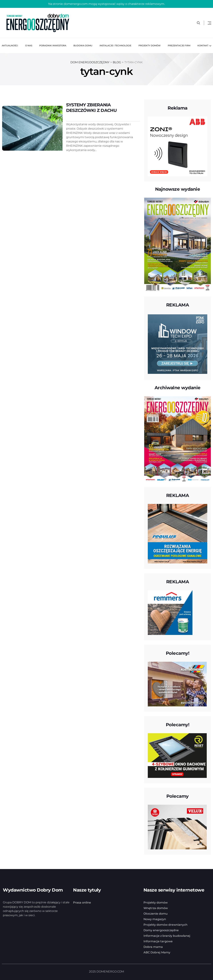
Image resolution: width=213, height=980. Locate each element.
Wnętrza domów (156, 908)
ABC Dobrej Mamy (157, 952)
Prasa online (82, 902)
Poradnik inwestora (53, 45)
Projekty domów (150, 45)
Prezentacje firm (179, 45)
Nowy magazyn (155, 919)
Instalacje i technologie (115, 45)
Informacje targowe (158, 941)
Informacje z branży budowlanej (167, 936)
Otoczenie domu (156, 913)
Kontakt (203, 45)
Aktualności (10, 45)
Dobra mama (153, 947)
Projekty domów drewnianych (165, 925)
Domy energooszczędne (161, 930)
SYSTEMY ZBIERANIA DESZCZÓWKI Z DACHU (91, 107)
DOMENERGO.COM (110, 971)
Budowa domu (83, 45)
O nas (29, 45)
